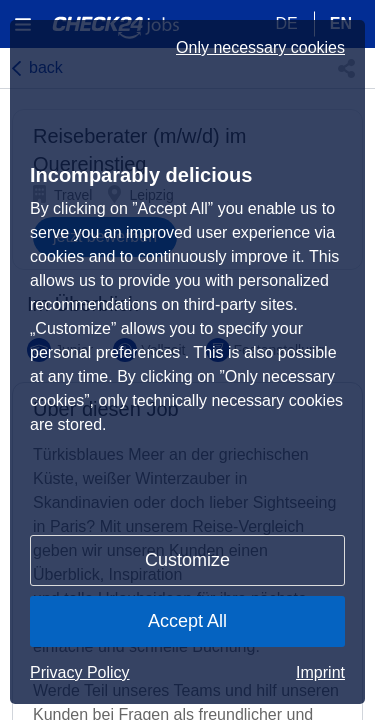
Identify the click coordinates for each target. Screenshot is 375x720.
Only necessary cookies (260, 48)
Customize (187, 560)
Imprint (320, 672)
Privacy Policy (80, 672)
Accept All (187, 621)
